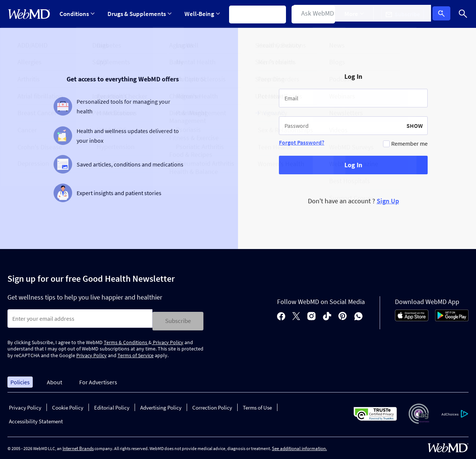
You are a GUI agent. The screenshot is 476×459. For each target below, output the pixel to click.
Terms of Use (257, 405)
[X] (296, 315)
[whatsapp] (358, 315)
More (360, 14)
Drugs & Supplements (141, 14)
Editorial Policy (112, 405)
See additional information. (299, 446)
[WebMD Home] (29, 14)
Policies (20, 379)
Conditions (77, 14)
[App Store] (412, 318)
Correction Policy (212, 405)
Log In (443, 14)
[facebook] (281, 315)
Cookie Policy (68, 405)
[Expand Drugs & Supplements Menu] (141, 14)
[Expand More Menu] (360, 14)
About (54, 379)
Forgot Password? (302, 142)
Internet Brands (78, 446)
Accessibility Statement (36, 419)
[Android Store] (452, 318)
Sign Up (388, 201)
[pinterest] (343, 315)
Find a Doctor (318, 14)
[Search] (463, 14)
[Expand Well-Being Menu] (204, 14)
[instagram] (311, 315)
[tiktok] (327, 315)
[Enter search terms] (80, 319)
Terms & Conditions (126, 340)
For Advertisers (98, 379)
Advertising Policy (161, 405)
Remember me (409, 143)
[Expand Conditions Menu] (77, 14)
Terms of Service (136, 353)
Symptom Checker (261, 14)
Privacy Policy (168, 340)
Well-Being (204, 14)
